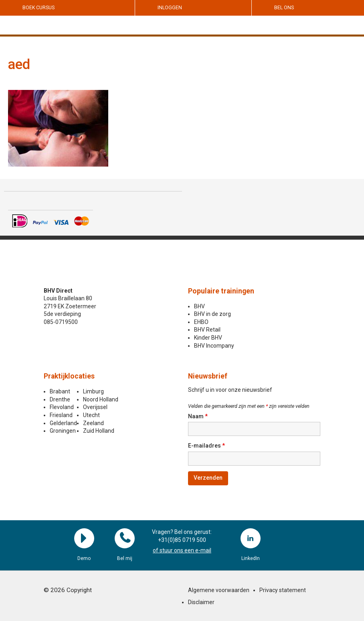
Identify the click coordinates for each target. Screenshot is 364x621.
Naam (198, 416)
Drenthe (60, 399)
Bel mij (125, 538)
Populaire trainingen (221, 291)
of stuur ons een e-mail (182, 550)
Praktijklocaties (69, 376)
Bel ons (284, 8)
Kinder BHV (208, 338)
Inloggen (170, 8)
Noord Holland (101, 399)
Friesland (61, 415)
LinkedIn (251, 538)
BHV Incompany (214, 346)
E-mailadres (206, 446)
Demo (84, 538)
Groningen (63, 431)
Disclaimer (201, 602)
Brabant (60, 391)
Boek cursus (38, 8)
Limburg (93, 391)
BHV (199, 306)
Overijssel (95, 407)
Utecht (91, 415)
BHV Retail (207, 330)
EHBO (201, 322)
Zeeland (93, 423)
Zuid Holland (99, 431)
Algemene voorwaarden (219, 590)
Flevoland (62, 407)
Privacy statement (283, 590)
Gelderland (63, 423)
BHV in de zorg (212, 314)
